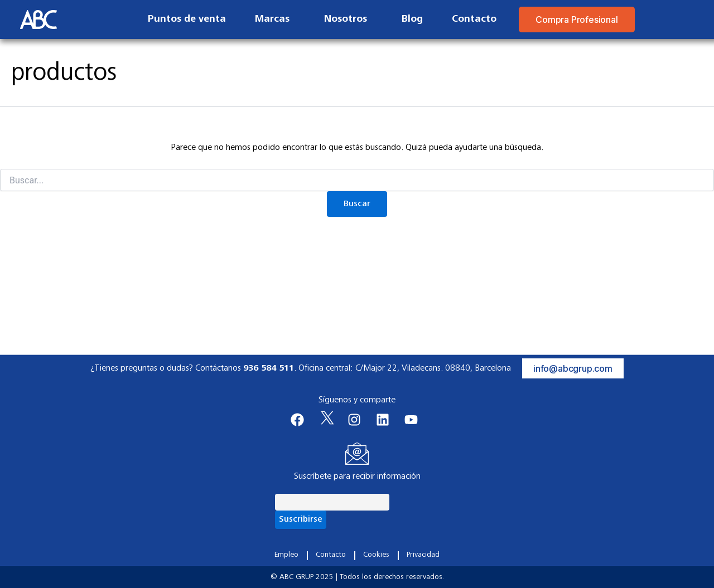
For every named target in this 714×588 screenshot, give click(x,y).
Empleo (286, 555)
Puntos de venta (187, 20)
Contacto (474, 20)
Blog (412, 20)
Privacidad (423, 555)
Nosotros (348, 20)
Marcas (275, 20)
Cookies (376, 555)
